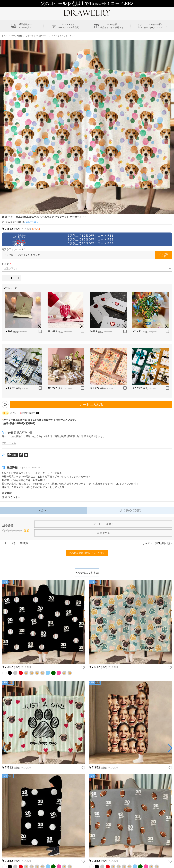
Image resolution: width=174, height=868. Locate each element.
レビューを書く (103, 524)
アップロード (164, 255)
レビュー (44, 510)
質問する (103, 533)
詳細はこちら (9, 443)
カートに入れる (91, 404)
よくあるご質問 (131, 510)
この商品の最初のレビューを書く (87, 553)
